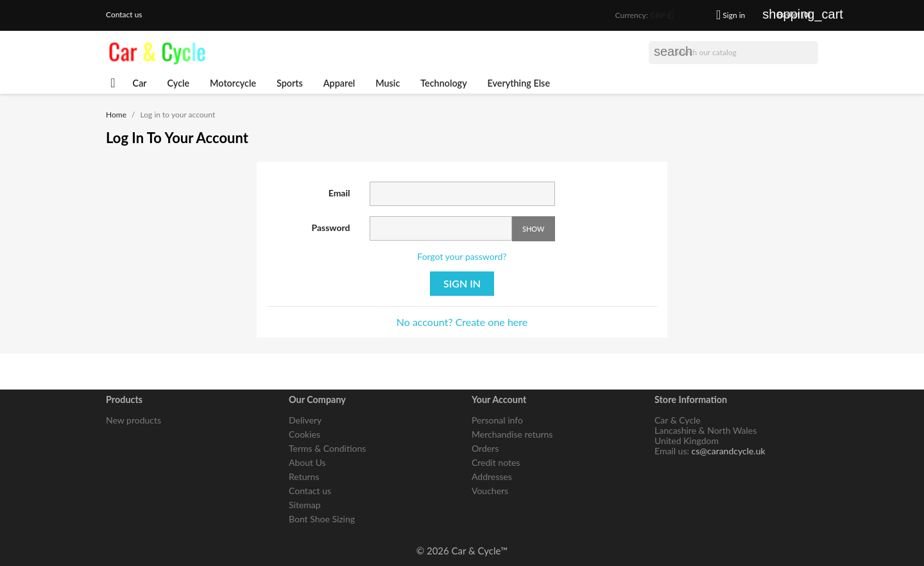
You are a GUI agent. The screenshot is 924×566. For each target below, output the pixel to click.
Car (140, 83)
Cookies (304, 434)
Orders (485, 448)
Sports (290, 83)
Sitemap (305, 505)
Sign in (462, 283)
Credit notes (496, 462)
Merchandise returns (512, 434)
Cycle (179, 83)
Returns (304, 476)
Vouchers (490, 491)
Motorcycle (233, 83)
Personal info (497, 420)
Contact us (124, 14)
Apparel (339, 83)
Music (388, 83)
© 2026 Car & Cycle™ (462, 551)
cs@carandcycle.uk (729, 451)
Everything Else (519, 83)
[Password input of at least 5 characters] (441, 228)
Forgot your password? (462, 256)
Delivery (305, 420)
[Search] (733, 53)
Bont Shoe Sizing (322, 519)
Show (534, 229)
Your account (499, 399)
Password (331, 227)
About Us (307, 462)
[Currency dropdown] (666, 16)
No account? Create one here (462, 322)
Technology (443, 83)
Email (339, 193)
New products (133, 420)
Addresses (492, 476)
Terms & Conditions (327, 448)
